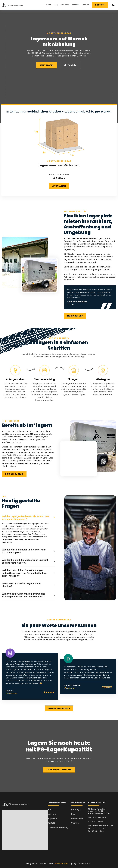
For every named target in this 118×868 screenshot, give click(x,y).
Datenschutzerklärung (58, 827)
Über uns (85, 5)
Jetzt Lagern (47, 65)
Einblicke (70, 65)
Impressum (53, 819)
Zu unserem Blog (14, 474)
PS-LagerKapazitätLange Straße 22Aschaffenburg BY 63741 (99, 811)
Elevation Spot (62, 864)
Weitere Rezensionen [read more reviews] (59, 708)
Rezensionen (77, 819)
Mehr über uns (75, 316)
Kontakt (100, 5)
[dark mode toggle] (113, 5)
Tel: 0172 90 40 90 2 (97, 817)
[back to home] (12, 5)
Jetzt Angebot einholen (59, 770)
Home (49, 5)
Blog (56, 5)
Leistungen (65, 5)
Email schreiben (95, 821)
